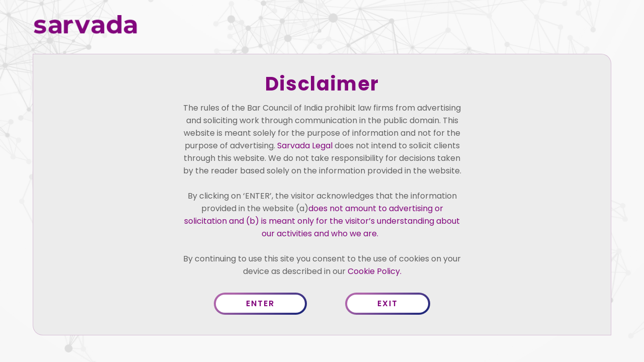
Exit (388, 303)
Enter (260, 303)
